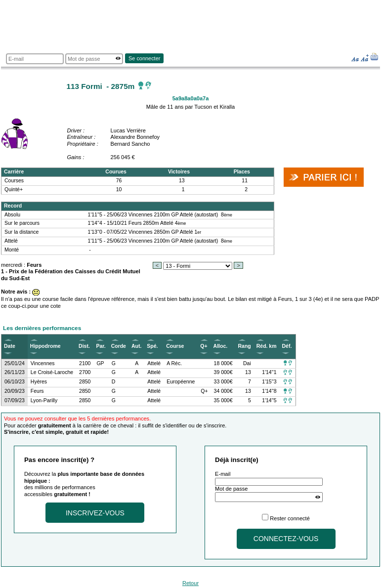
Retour (190, 583)
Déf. (287, 346)
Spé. (152, 346)
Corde (119, 346)
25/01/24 (15, 363)
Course (175, 346)
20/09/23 (15, 391)
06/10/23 (15, 382)
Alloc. (221, 346)
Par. (101, 346)
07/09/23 (15, 400)
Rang (245, 346)
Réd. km (267, 346)
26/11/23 (15, 372)
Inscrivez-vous (95, 513)
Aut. (136, 346)
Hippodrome (45, 346)
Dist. (84, 346)
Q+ (204, 346)
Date (10, 346)
